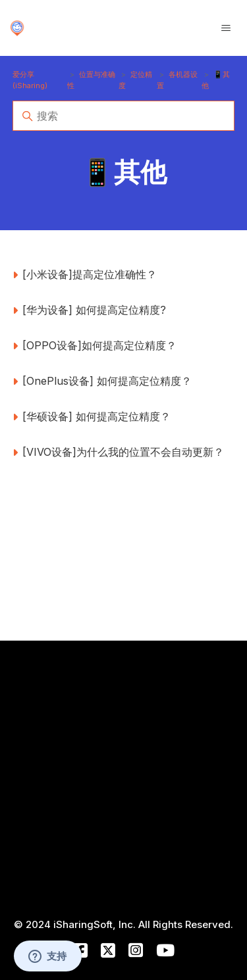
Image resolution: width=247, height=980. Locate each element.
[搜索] (124, 116)
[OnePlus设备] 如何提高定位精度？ (107, 381)
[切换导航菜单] (226, 28)
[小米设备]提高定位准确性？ (90, 274)
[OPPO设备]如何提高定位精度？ (99, 345)
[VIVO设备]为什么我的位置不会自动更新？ (123, 452)
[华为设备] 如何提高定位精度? (94, 310)
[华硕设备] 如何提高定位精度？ (96, 416)
